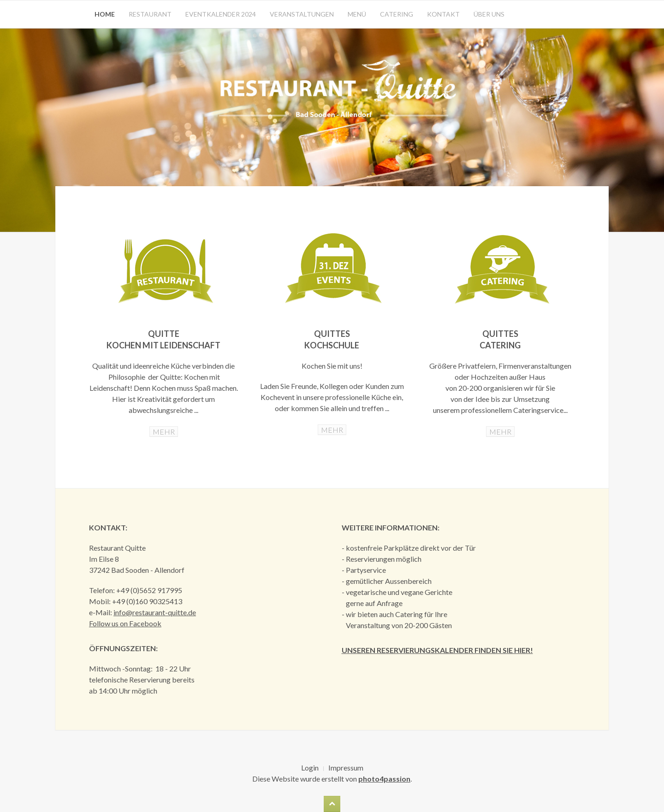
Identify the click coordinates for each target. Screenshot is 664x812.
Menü (357, 14)
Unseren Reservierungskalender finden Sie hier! (437, 650)
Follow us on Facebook (125, 623)
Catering (397, 14)
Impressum (346, 768)
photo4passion (384, 779)
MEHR (164, 432)
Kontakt (443, 14)
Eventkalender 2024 (221, 14)
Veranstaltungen (302, 14)
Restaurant (150, 14)
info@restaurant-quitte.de (155, 612)
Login (310, 768)
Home (105, 14)
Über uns (489, 14)
